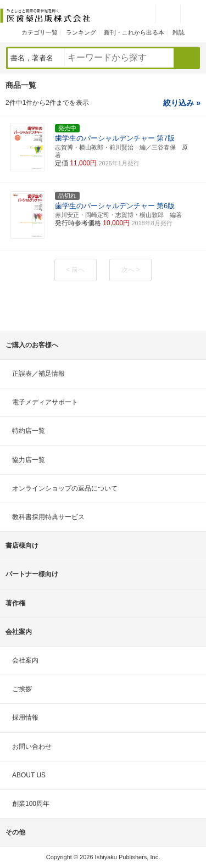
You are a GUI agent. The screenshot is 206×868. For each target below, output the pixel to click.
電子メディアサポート (45, 402)
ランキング (81, 32)
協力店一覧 (29, 460)
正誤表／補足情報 (38, 374)
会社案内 (25, 660)
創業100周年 (31, 804)
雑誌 (179, 32)
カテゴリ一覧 (40, 32)
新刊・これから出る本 (134, 32)
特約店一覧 (29, 431)
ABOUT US (29, 775)
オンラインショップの (65, 488)
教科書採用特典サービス (48, 517)
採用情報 (25, 717)
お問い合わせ (32, 747)
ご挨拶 (22, 689)
